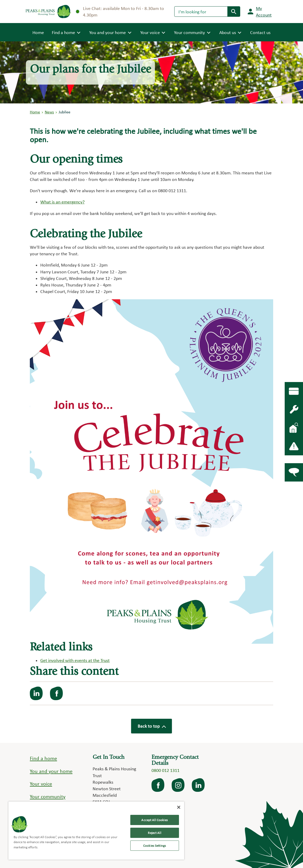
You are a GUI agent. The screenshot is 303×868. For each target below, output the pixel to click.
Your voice (41, 784)
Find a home (43, 758)
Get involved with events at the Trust (75, 660)
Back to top (151, 726)
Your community (48, 797)
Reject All (154, 833)
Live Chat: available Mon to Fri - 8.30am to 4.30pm (120, 12)
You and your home (51, 771)
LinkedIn (199, 785)
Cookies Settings (155, 846)
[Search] (201, 12)
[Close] (179, 807)
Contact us (260, 32)
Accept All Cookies (154, 820)
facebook (158, 785)
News (49, 112)
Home (38, 32)
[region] (96, 831)
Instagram (178, 785)
